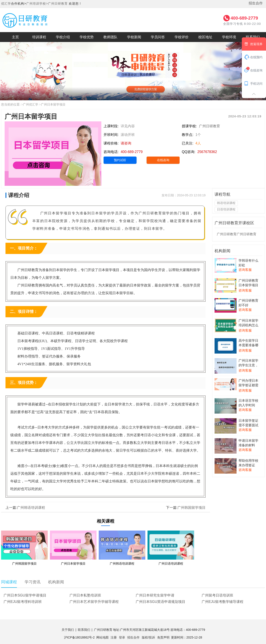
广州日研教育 (58, 4)
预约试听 (120, 160)
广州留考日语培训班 (217, 595)
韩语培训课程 (226, 203)
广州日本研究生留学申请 (155, 595)
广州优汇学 (31, 105)
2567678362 (207, 152)
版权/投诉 (148, 637)
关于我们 (68, 630)
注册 (114, 637)
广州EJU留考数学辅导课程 (222, 602)
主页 (15, 37)
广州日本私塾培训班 (85, 595)
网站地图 (102, 637)
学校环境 (229, 37)
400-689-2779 (244, 18)
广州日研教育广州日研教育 (237, 234)
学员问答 (158, 37)
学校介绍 (63, 37)
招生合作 (256, 3)
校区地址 (205, 37)
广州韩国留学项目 (191, 508)
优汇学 (6, 4)
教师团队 (110, 37)
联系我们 (84, 630)
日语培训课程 (226, 209)
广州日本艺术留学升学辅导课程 (94, 602)
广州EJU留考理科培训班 (23, 602)
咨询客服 (245, 270)
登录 (122, 637)
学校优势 (87, 37)
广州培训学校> (37, 4)
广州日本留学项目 (53, 105)
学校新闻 (134, 37)
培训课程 (39, 37)
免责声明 (163, 637)
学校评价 (182, 37)
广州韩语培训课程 (31, 508)
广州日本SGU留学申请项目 (25, 595)
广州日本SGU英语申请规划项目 (161, 602)
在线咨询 (163, 160)
